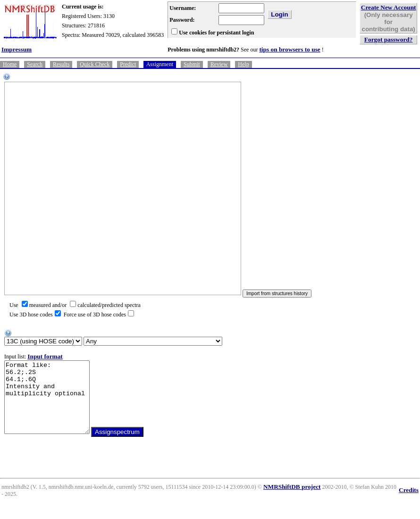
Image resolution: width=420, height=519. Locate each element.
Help (243, 64)
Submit (192, 64)
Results (61, 64)
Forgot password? (389, 39)
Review (219, 64)
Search (35, 64)
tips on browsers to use (290, 49)
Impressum (17, 49)
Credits (409, 504)
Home (10, 64)
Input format (45, 356)
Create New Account (389, 7)
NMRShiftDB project (292, 501)
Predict (128, 64)
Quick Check (95, 64)
